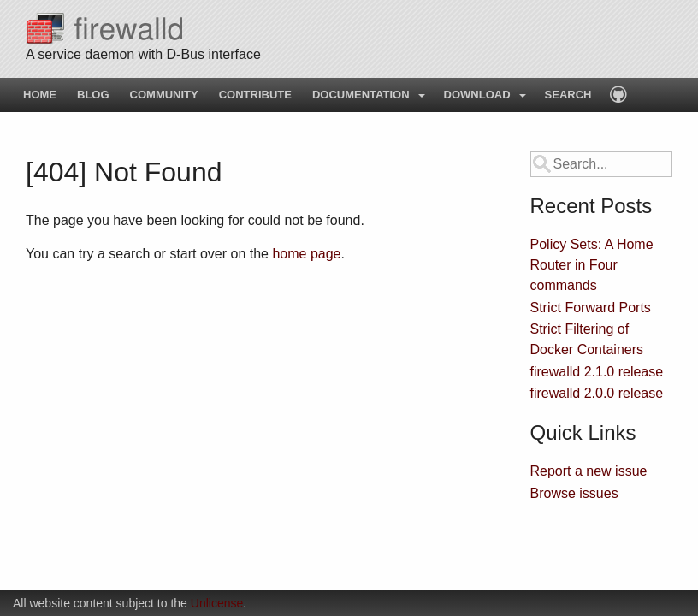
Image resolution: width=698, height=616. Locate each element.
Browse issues (574, 493)
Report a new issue (589, 471)
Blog (93, 95)
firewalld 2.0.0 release (597, 393)
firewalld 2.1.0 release (597, 372)
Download (477, 95)
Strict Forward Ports (591, 308)
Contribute (255, 95)
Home (40, 95)
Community (164, 95)
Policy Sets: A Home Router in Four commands (592, 265)
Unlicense (217, 603)
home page (306, 254)
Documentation (361, 95)
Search (568, 95)
